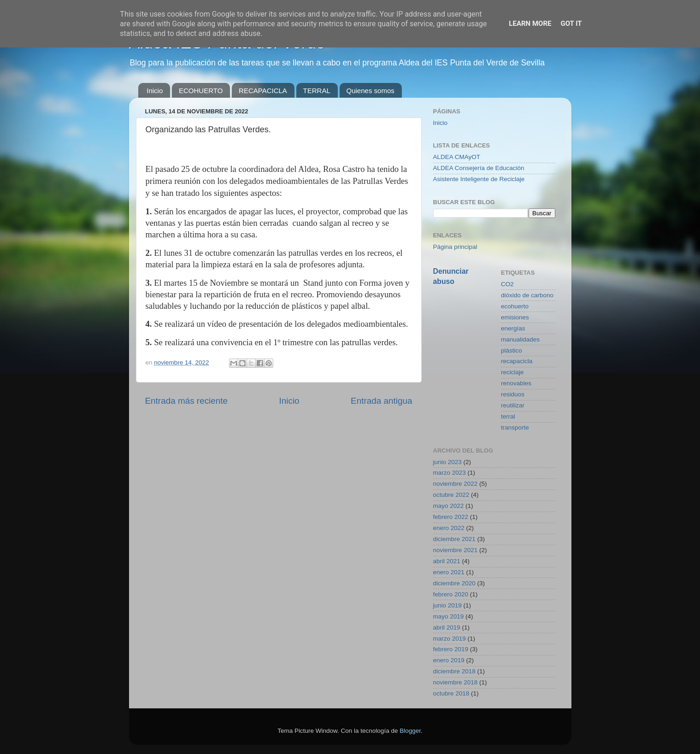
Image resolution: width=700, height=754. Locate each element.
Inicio (155, 91)
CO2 (507, 284)
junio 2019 (447, 605)
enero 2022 (449, 528)
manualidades (520, 339)
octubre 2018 (451, 693)
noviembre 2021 (456, 550)
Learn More (530, 24)
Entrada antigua (381, 401)
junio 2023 (447, 462)
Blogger (410, 731)
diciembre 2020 (454, 583)
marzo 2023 (450, 473)
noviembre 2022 (456, 484)
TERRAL (317, 91)
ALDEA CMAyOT (457, 157)
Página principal (455, 247)
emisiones (515, 317)
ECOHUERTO (201, 91)
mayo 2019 (449, 616)
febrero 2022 (451, 517)
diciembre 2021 (454, 539)
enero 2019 (449, 660)
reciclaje (512, 372)
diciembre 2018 (454, 671)
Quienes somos (371, 91)
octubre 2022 (451, 495)
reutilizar (513, 405)
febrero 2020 (451, 594)
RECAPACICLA (263, 91)
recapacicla (517, 361)
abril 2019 (447, 627)
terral (508, 416)
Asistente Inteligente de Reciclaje (479, 179)
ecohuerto (515, 306)
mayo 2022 (449, 506)
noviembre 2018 (456, 682)
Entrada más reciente (187, 401)
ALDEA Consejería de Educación (479, 168)
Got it (571, 24)
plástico (512, 350)
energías (513, 328)
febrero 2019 (451, 649)
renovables (516, 383)
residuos (513, 394)
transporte (515, 427)
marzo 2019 (450, 639)
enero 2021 (449, 572)
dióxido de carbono (527, 295)
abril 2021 (447, 561)
